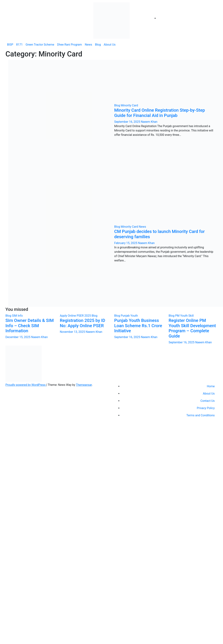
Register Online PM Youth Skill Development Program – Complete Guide (192, 328)
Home (211, 386)
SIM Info (17, 316)
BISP (10, 45)
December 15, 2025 (18, 337)
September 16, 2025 (128, 122)
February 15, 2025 (126, 243)
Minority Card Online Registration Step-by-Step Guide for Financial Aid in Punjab (160, 113)
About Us (110, 45)
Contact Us (207, 401)
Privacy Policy (206, 408)
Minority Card (129, 105)
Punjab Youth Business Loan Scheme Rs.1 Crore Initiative (138, 326)
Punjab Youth (129, 316)
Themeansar (84, 385)
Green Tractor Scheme (40, 45)
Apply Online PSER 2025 (76, 316)
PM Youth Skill (184, 316)
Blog (98, 45)
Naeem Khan (149, 122)
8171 (19, 45)
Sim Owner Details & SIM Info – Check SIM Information (30, 326)
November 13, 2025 (73, 332)
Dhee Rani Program (70, 45)
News (88, 45)
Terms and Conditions (201, 415)
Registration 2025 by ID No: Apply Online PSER (82, 323)
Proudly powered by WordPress (26, 385)
